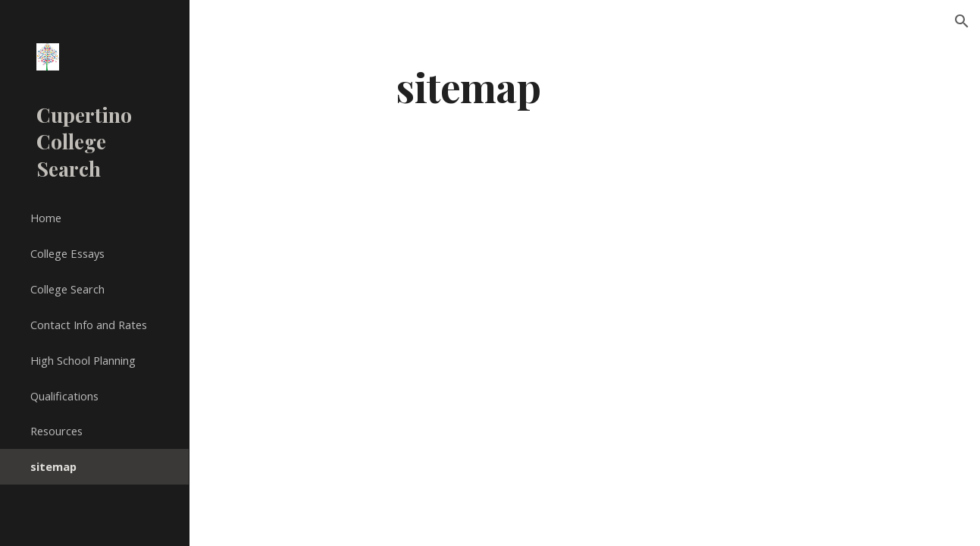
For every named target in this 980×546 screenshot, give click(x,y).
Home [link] (46, 218)
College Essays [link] (67, 253)
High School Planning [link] (83, 360)
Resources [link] (56, 431)
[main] (468, 86)
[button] (962, 21)
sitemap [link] (53, 466)
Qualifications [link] (64, 396)
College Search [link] (67, 289)
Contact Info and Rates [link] (89, 325)
